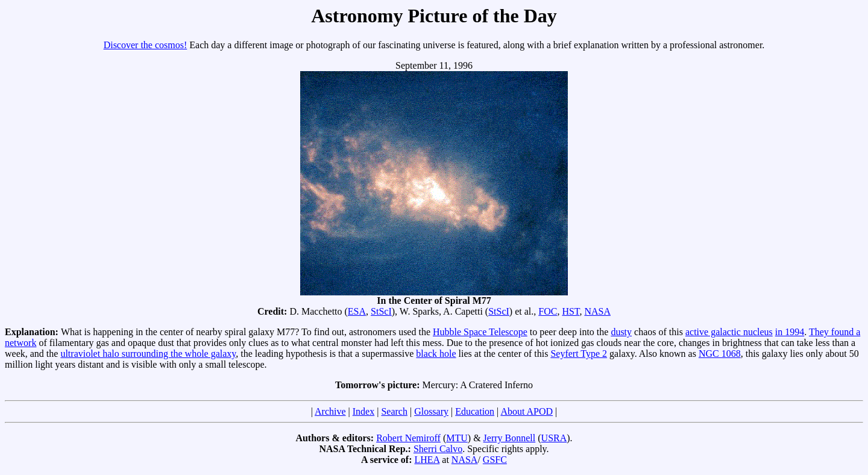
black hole (436, 354)
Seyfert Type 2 (579, 354)
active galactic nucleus (729, 332)
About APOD (527, 411)
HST (571, 311)
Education (475, 411)
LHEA (427, 460)
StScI (381, 311)
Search (394, 411)
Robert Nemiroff (408, 438)
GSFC (495, 460)
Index (363, 411)
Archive (330, 411)
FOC (548, 311)
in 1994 (790, 332)
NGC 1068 (720, 354)
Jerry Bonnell (510, 438)
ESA (357, 311)
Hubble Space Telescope (480, 332)
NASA (597, 311)
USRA (554, 438)
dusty (621, 332)
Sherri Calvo (438, 449)
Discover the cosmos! (146, 45)
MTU (457, 438)
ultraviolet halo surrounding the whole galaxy (148, 354)
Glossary (431, 411)
